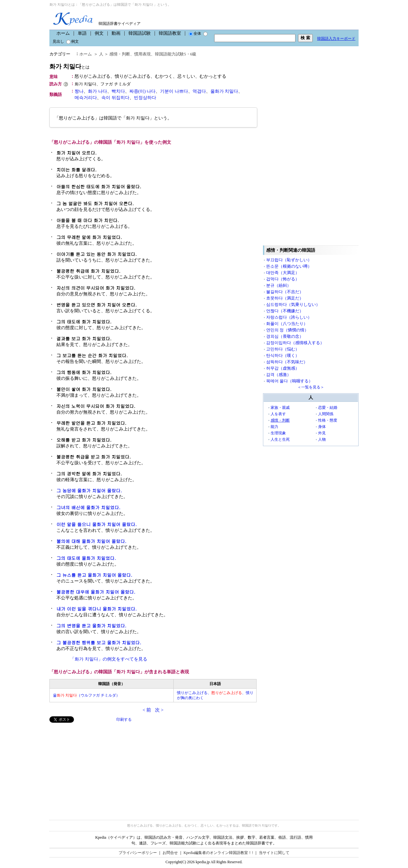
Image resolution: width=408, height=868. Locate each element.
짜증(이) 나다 (143, 91)
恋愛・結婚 (328, 408)
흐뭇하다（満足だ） (285, 298)
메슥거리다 (86, 98)
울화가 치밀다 (224, 91)
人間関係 (326, 414)
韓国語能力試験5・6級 (176, 54)
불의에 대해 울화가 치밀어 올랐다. (91, 541)
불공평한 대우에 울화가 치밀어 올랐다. (96, 592)
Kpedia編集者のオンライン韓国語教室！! (219, 853)
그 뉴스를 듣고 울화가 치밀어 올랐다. (94, 575)
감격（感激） (279, 375)
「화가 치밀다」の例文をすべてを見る (109, 659)
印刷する (124, 720)
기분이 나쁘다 (174, 91)
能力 (274, 427)
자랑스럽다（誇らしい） (289, 317)
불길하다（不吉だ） (285, 292)
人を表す (278, 414)
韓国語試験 (140, 33)
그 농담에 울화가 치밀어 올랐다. (89, 490)
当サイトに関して (274, 853)
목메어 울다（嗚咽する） (289, 381)
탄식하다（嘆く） (283, 355)
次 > (159, 710)
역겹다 (199, 91)
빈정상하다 (145, 98)
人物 (322, 439)
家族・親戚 (280, 408)
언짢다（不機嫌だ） (285, 311)
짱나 (79, 91)
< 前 (147, 710)
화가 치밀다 (69, 66)
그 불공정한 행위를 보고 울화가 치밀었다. (99, 642)
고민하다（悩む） (283, 349)
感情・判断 (120, 54)
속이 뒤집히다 (115, 98)
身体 (322, 427)
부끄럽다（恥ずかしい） (289, 260)
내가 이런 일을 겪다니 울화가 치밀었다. (97, 609)
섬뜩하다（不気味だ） (287, 362)
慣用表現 (142, 54)
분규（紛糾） (279, 285)
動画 (116, 33)
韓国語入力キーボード (336, 39)
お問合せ (170, 853)
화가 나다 (98, 91)
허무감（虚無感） (283, 368)
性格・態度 (328, 420)
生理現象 (278, 433)
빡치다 (118, 91)
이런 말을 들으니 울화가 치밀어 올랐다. (97, 524)
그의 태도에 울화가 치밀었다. (86, 558)
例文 (99, 33)
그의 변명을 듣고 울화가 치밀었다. (91, 626)
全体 (195, 33)
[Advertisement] (97, 767)
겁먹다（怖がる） (283, 279)
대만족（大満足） (283, 273)
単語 (82, 33)
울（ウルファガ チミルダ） (86, 695)
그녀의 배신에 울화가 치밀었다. (88, 507)
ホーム (63, 33)
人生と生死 (280, 439)
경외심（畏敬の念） (285, 336)
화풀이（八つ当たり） (287, 324)
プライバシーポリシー (138, 853)
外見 (322, 433)
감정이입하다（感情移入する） (295, 343)
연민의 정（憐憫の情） (287, 330)
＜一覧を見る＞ (311, 387)
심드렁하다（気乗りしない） (293, 304)
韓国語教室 (170, 33)
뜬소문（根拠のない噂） (289, 266)
